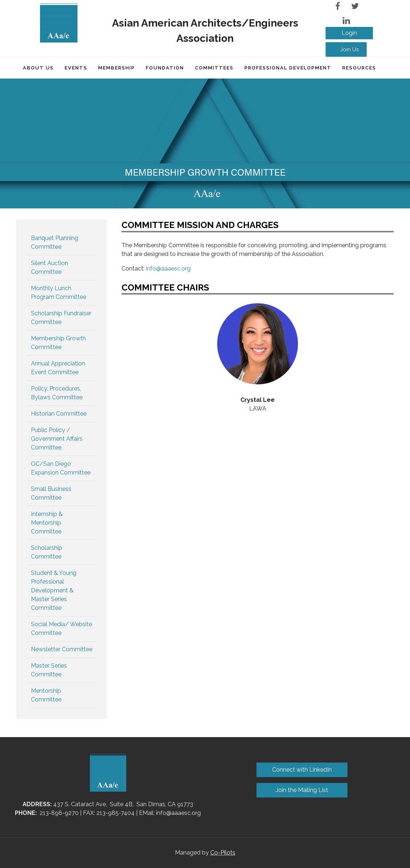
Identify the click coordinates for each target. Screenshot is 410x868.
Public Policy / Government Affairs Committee (57, 439)
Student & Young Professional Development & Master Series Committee (54, 590)
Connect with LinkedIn (302, 770)
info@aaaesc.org (168, 269)
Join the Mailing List (302, 790)
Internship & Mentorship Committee (47, 523)
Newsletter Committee (62, 649)
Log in (349, 33)
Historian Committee (59, 414)
